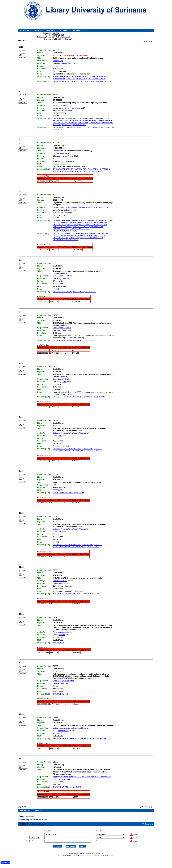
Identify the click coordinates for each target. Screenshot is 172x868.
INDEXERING (107, 123)
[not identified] (63, 731)
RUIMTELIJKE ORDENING (95, 738)
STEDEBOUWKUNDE (74, 738)
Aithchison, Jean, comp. (62, 632)
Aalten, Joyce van (60, 105)
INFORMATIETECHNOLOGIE (65, 231)
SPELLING (71, 79)
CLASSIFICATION (60, 238)
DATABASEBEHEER (81, 227)
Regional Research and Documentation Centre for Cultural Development (82, 777)
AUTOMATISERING (99, 223)
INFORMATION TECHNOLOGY (66, 240)
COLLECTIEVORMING (62, 227)
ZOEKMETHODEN (71, 121)
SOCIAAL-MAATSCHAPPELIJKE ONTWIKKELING (78, 450)
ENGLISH (108, 81)
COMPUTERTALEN (61, 229)
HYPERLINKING (79, 125)
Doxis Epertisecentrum (62, 328)
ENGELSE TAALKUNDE (85, 76)
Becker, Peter (58, 207)
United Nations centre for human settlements (71, 728)
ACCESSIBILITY (105, 233)
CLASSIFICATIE (60, 123)
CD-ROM (89, 397)
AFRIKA (68, 787)
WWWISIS (99, 851)
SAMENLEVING (93, 451)
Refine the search (63, 37)
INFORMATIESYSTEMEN (79, 223)
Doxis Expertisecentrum (62, 276)
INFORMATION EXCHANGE (64, 127)
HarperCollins (67, 63)
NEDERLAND (91, 292)
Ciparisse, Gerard (60, 581)
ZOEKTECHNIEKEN (88, 121)
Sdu (64, 278)
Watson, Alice (77, 433)
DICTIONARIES (59, 81)
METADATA (67, 125)
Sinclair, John (58, 153)
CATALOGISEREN (60, 223)
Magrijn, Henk (92, 207)
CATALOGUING (59, 236)
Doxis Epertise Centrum (62, 379)
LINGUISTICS (72, 81)
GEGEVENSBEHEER (62, 220)
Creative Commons (72, 108)
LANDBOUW (58, 493)
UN (60, 436)
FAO (55, 485)
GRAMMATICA (102, 76)
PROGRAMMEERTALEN (80, 229)
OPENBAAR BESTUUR (62, 292)
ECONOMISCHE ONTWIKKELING (67, 449)
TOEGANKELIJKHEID (86, 118)
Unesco (62, 635)
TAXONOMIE (83, 123)
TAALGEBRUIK (59, 79)
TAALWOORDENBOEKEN (64, 76)
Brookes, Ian (58, 61)
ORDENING (72, 123)
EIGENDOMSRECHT (74, 594)
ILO (62, 683)
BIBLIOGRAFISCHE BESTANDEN (93, 225)
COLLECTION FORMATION (92, 238)
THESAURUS (82, 79)
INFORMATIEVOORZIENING (65, 118)
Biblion (69, 210)
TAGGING (57, 125)
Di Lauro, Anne (59, 433)
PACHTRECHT (89, 594)
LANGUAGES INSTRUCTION (91, 81)
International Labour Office (64, 681)
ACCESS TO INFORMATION (88, 127)
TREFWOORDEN (105, 121)
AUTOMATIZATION (97, 236)
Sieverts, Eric (103, 207)
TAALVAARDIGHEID (96, 79)
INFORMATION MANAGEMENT (84, 233)
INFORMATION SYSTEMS (78, 236)
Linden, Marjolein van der (75, 207)
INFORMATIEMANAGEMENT (83, 220)
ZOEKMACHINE (97, 227)
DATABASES (74, 238)
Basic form (149, 822)
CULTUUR (77, 787)
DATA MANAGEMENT (62, 233)
